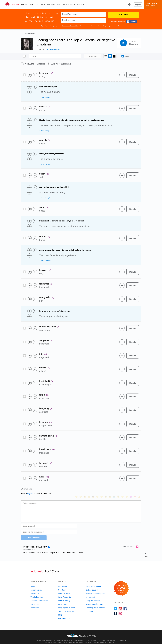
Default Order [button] (93, 56)
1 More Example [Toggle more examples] (45, 97)
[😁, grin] (85, 490)
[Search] (55, 56)
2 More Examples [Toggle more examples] (45, 261)
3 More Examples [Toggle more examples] (45, 164)
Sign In (138, 5)
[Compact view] (106, 56)
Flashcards (35, 590)
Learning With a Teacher (95, 604)
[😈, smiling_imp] (131, 490)
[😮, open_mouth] (127, 490)
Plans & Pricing (64, 597)
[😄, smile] (76, 490)
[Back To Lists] (28, 34)
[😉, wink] (110, 490)
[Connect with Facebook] (132, 22)
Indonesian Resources (39, 597)
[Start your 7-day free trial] (121, 585)
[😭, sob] (114, 490)
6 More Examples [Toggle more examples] (45, 198)
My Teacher (68, 5)
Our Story (62, 587)
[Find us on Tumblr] (116, 610)
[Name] (49, 523)
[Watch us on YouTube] (120, 605)
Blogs (60, 612)
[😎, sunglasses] (93, 490)
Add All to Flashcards (35, 64)
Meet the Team (64, 590)
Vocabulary (53, 5)
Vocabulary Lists (37, 594)
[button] (130, 4)
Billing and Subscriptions (95, 590)
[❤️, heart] (135, 490)
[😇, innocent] (118, 490)
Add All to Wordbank (61, 64)
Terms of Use (66, 26)
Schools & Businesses (67, 608)
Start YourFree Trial (153, 5)
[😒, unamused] (89, 490)
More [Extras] (80, 5)
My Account (90, 594)
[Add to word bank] (122, 75)
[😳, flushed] (81, 490)
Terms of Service (106, 639)
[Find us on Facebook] (125, 605)
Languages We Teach (67, 604)
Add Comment (34, 534)
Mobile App (35, 604)
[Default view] (110, 56)
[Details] (133, 75)
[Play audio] (30, 75)
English (125, 56)
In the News (63, 601)
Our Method (63, 583)
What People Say (65, 594)
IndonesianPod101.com (96, 637)
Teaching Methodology (95, 601)
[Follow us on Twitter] (116, 605)
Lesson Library (36, 587)
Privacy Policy (74, 26)
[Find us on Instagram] (120, 610)
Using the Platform (93, 597)
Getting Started (92, 587)
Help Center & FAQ (93, 583)
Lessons (40, 5)
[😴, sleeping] (122, 490)
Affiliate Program (65, 615)
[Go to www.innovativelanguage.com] (81, 632)
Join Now (123, 15)
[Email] (49, 529)
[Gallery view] (114, 56)
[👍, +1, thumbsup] (139, 490)
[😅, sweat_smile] (106, 490)
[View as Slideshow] (129, 43)
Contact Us (90, 608)
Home (33, 583)
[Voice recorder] (35, 75)
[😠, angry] (97, 490)
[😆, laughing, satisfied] (102, 490)
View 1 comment (54, 49)
